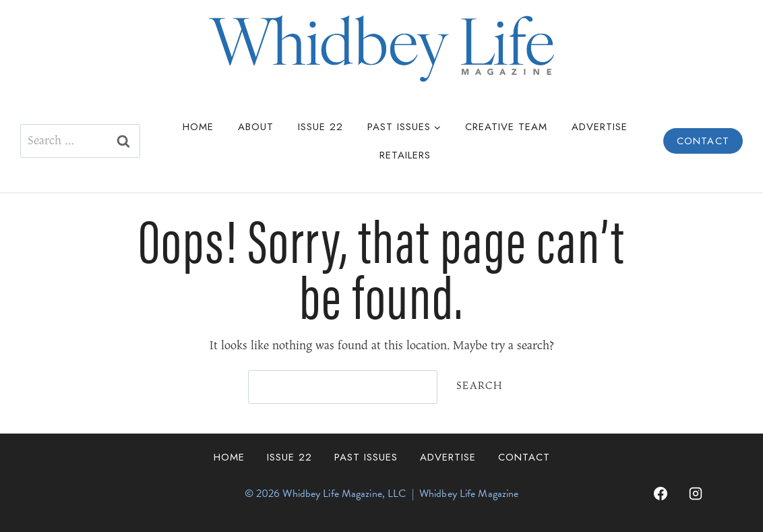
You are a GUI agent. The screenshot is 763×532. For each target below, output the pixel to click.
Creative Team (506, 127)
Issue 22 (321, 127)
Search (480, 386)
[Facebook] (661, 494)
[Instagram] (696, 494)
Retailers (405, 155)
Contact (703, 141)
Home (198, 127)
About (256, 127)
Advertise (600, 127)
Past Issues (366, 457)
